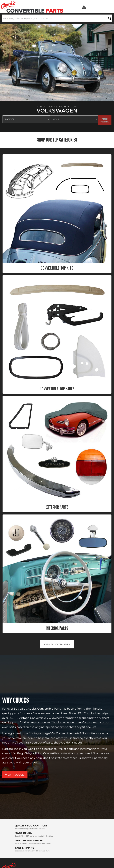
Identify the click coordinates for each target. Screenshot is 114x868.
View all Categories (57, 644)
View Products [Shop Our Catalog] (15, 775)
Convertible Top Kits (57, 268)
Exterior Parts (57, 507)
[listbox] (26, 119)
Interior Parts (57, 628)
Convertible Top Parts (57, 389)
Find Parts (105, 120)
